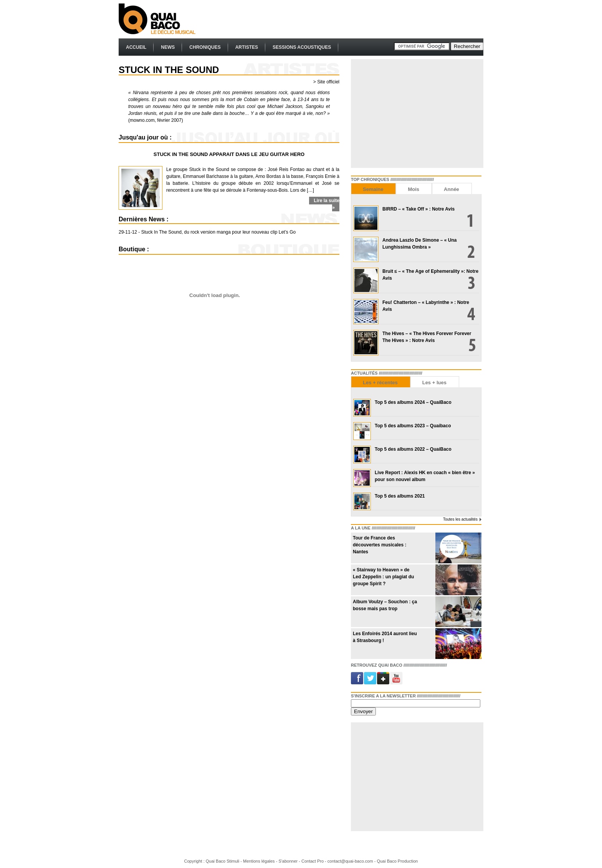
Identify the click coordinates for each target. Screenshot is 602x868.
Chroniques (205, 47)
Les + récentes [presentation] (380, 383)
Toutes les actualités (460, 519)
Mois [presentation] (413, 189)
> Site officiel (326, 82)
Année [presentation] (451, 189)
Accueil (136, 47)
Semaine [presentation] (373, 189)
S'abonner (288, 861)
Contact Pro (313, 861)
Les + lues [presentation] (434, 383)
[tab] (373, 188)
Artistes (247, 47)
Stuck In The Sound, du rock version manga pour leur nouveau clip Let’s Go (218, 232)
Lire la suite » (327, 204)
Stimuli (233, 861)
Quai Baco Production (397, 861)
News (168, 47)
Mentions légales (259, 861)
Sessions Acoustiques (302, 47)
